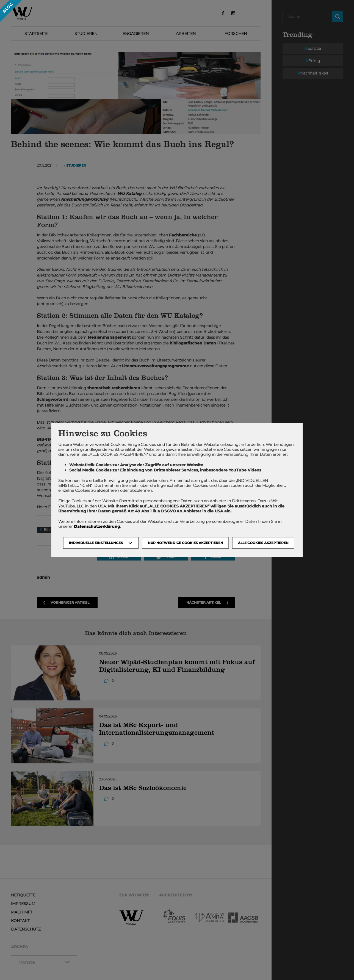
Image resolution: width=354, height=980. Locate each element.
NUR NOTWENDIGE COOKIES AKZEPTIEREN (186, 543)
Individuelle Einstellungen (96, 543)
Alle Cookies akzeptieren (263, 543)
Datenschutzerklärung (97, 526)
